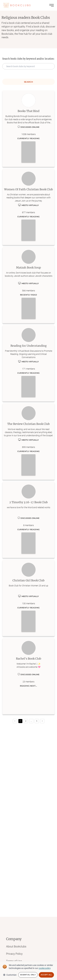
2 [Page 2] (26, 721)
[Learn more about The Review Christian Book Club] (28, 441)
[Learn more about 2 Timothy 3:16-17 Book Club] (28, 520)
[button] (31, 721)
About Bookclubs (16, 946)
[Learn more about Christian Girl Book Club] (28, 598)
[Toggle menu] (52, 5)
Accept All (46, 975)
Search (28, 82)
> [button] (42, 721)
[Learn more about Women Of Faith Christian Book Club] (28, 207)
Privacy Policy (14, 954)
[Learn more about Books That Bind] (28, 128)
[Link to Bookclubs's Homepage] (17, 5)
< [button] (15, 721)
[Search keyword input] (28, 66)
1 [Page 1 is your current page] (20, 721)
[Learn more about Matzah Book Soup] (28, 285)
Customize (10, 975)
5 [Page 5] (37, 721)
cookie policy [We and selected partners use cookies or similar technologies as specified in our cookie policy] (45, 968)
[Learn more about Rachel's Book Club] (28, 676)
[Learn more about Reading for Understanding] (28, 363)
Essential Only (28, 975)
